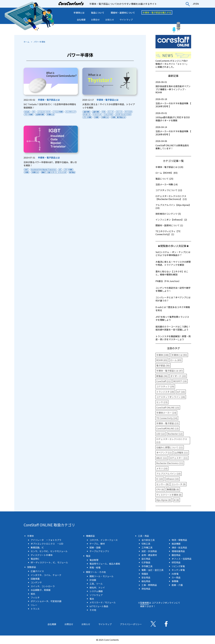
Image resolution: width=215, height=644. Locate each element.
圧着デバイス (37, 571)
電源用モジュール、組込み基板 (105, 564)
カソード (121, 112)
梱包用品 (146, 581)
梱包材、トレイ (97, 587)
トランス (35, 609)
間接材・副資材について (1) (169, 225)
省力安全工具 (148, 540)
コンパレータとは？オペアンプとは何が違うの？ (173, 299)
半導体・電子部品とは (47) (170, 371)
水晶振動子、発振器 (41, 590)
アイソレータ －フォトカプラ (46, 540)
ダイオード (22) (178, 376)
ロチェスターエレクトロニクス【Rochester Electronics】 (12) (171, 198)
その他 (93, 610)
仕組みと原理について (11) (170, 447)
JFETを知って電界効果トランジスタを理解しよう (172, 318)
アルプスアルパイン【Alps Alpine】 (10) (173, 206)
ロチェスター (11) (179, 458)
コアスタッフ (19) (165, 386)
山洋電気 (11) (181, 453)
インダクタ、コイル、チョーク (46, 575)
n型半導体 (86, 112)
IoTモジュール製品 (99, 606)
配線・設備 (95, 547)
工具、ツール (96, 584)
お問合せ (95, 20)
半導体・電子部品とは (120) (169, 167)
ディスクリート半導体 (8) (169, 495)
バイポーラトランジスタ (91, 117)
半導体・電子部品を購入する (157, 12)
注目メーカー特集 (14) (167, 184)
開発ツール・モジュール (102, 576)
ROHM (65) (162, 360)
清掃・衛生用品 (179, 547)
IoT (61, 172)
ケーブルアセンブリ (99, 551)
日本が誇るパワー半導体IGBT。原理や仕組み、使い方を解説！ (50, 167)
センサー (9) (162, 484)
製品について (98, 13)
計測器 (93, 580)
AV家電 (175, 574)
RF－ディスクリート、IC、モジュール (49, 562)
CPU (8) (160, 489)
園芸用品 (176, 555)
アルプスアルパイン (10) (169, 474)
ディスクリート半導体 (42, 555)
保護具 (145, 574)
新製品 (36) (162, 376)
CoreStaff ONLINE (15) (168, 407)
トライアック (108, 114)
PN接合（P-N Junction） (168, 281)
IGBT (26, 172)
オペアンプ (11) (164, 453)
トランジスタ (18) (165, 392)
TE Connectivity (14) (167, 418)
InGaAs (27, 112)
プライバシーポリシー (131, 624)
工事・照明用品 (149, 585)
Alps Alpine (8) (164, 500)
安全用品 (146, 577)
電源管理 (94, 560)
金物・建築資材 (149, 555)
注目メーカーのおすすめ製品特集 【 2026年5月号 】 (173, 103)
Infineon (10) (172, 479)
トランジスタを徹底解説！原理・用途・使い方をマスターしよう (173, 338)
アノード (112, 112)
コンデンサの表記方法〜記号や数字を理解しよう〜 (173, 289)
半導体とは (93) (179, 355)
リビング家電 (178, 566)
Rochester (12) (175, 434)
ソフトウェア (96, 595)
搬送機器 (176, 544)
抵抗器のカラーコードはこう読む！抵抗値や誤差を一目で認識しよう (173, 328)
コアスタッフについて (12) (169, 190)
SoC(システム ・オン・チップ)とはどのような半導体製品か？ (173, 254)
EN (197, 4)
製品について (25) (164, 179)
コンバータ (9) (178, 484)
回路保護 (35, 579)
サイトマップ (126, 20)
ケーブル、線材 (97, 544)
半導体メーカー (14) (166, 413)
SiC (34, 112)
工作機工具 (147, 547)
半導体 (116, 117)
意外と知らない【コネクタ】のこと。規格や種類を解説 (172, 273)
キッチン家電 (178, 570)
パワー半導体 (42, 114)
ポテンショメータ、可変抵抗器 (46, 601)
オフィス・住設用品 (182, 559)
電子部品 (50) (163, 365)
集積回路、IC (37, 547)
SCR (105, 112)
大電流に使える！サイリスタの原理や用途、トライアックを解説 (109, 106)
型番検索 (145, 603)
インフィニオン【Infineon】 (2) (171, 220)
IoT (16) (181, 392)
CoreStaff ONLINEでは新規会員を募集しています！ (173, 145)
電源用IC (35, 559)
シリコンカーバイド (45, 112)
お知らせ (110, 20)
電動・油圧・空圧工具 (152, 570)
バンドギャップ (29, 114)
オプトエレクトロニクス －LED (47, 544)
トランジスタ (120, 114)
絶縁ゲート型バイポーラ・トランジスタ (55, 175)
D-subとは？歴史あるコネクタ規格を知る (173, 309)
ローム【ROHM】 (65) (167, 173)
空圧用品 (146, 559)
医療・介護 (177, 585)
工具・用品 (143, 536)
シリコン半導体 (60, 112)
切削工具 (146, 544)
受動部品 (32, 567)
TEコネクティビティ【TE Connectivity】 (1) (168, 233)
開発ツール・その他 (96, 572)
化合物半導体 (54, 114)
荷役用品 (146, 589)
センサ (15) (162, 402)
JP (194, 4)
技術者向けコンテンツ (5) (168, 214)
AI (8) (176, 500)
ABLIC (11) (162, 458)
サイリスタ (87, 114)
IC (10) (160, 479)
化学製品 (146, 562)
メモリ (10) (162, 468)
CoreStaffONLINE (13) (167, 428)
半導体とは (79, 13)
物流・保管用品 (179, 540)
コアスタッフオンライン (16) (171, 397)
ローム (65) (176, 360)
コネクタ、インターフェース (104, 540)
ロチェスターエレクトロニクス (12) (172, 440)
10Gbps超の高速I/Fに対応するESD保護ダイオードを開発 (173, 117)
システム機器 (96, 591)
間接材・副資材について (123, 13)
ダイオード (97, 114)
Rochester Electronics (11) (170, 463)
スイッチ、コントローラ (43, 586)
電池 (92, 599)
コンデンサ (36, 582)
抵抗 (33, 594)
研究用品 (176, 562)
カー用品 (176, 577)
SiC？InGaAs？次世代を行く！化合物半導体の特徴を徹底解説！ (50, 106)
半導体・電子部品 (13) (167, 423)
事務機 (175, 581)
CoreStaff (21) (163, 381)
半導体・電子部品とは (49, 100)
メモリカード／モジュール (103, 602)
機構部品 (90, 536)
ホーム (26, 42)
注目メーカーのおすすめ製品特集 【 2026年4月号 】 (173, 131)
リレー (34, 605)
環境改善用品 (178, 551)
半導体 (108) (163, 355)
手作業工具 (147, 566)
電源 (88, 556)
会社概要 (81, 20)
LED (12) (161, 434)
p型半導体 (96, 112)
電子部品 (27, 178)
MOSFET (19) (180, 381)
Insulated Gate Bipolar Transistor (44, 172)
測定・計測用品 (149, 551)
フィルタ (35, 597)
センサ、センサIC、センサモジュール (49, 551)
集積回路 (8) (173, 489)
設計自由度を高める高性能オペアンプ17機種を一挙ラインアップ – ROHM (173, 87)
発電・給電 (95, 567)
